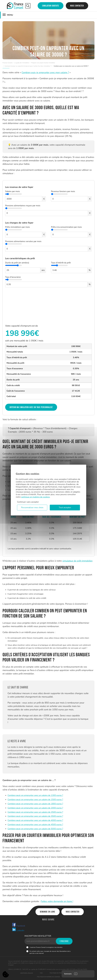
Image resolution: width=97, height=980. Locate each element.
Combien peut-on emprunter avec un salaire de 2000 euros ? (35, 808)
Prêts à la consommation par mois (66, 227)
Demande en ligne (48, 912)
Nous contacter (77, 6)
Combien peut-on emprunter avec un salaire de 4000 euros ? (35, 820)
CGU (41, 973)
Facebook (19, 925)
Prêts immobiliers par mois (17, 227)
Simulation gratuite (51, 6)
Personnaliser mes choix (32, 508)
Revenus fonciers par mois (63, 191)
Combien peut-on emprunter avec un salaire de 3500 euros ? (35, 816)
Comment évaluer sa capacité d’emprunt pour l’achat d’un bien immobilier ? (28, 66)
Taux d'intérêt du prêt (61, 263)
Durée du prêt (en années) (17, 263)
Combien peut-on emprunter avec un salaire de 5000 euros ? (35, 829)
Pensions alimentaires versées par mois (23, 241)
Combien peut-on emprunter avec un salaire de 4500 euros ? (35, 825)
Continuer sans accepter (28, 502)
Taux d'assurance (13, 277)
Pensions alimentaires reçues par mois (23, 206)
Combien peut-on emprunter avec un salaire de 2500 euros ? (35, 812)
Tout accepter (65, 508)
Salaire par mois (13, 191)
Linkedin (18, 930)
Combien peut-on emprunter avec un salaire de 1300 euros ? (35, 795)
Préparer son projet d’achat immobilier (43, 63)
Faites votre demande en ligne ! (57, 901)
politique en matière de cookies (35, 497)
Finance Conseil (7, 63)
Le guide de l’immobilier (22, 63)
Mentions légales (27, 973)
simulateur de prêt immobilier (77, 561)
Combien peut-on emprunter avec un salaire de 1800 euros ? (35, 804)
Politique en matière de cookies (48, 977)
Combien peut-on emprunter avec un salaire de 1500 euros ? (35, 800)
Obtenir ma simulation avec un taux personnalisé (31, 407)
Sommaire (68, 974)
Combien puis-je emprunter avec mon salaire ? (45, 72)
